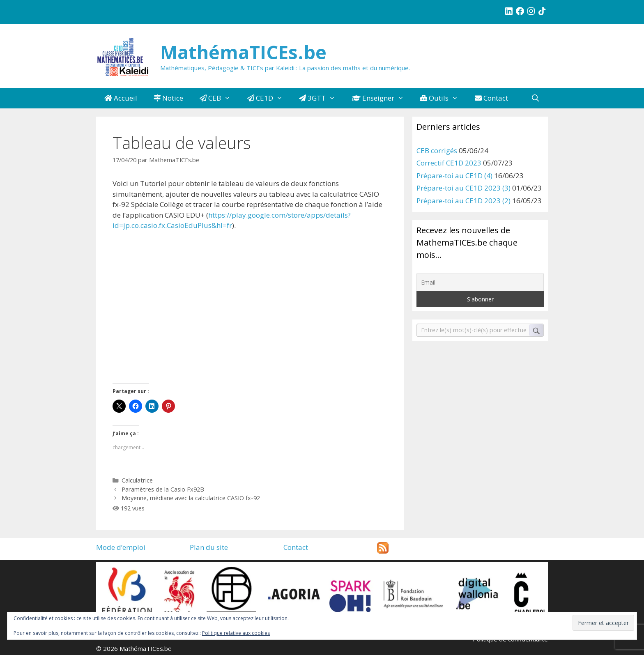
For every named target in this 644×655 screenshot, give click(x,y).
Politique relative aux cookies (236, 633)
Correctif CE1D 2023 (449, 163)
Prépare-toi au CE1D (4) (454, 176)
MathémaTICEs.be (243, 52)
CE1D (269, 98)
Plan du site (209, 547)
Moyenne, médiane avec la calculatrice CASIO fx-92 (191, 498)
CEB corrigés (437, 151)
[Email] (480, 282)
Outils (443, 98)
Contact (491, 98)
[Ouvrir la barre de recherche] (535, 98)
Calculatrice (137, 480)
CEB (219, 98)
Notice (168, 98)
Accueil (121, 98)
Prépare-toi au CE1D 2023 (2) (463, 201)
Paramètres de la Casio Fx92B (163, 489)
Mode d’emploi (121, 547)
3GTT (321, 98)
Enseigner (382, 98)
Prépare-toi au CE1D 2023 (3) (463, 188)
